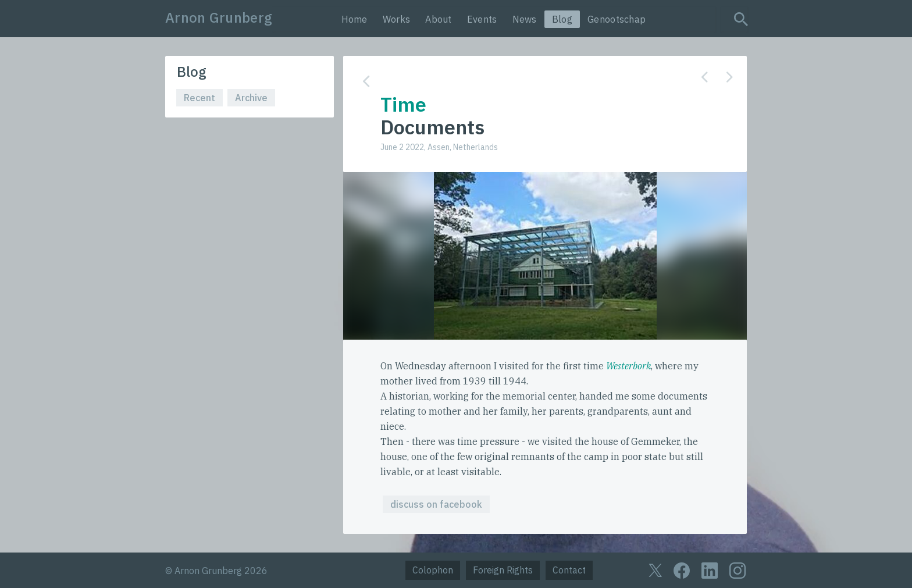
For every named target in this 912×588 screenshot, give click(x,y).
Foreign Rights (503, 570)
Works (397, 19)
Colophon (433, 570)
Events (482, 19)
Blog (562, 19)
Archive (251, 98)
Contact (569, 570)
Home (355, 19)
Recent (199, 98)
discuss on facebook (436, 504)
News (525, 19)
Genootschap (617, 19)
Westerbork (628, 366)
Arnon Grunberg (219, 17)
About (439, 19)
